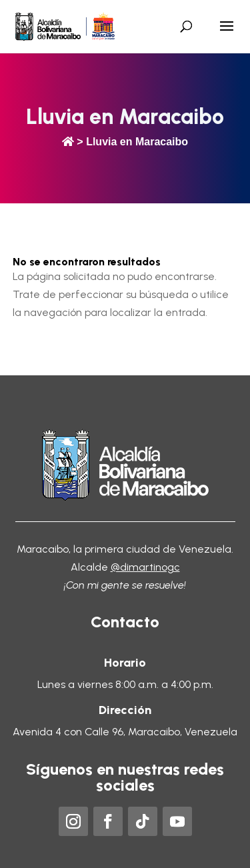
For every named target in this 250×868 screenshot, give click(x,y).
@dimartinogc (145, 567)
